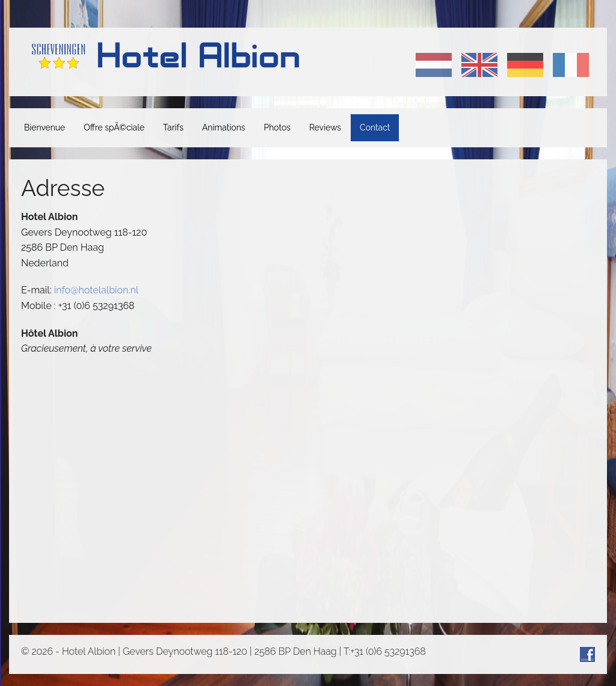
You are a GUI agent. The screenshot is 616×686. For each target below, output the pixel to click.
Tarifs (173, 127)
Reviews (325, 127)
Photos (277, 127)
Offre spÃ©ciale (114, 127)
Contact (375, 127)
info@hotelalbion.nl (96, 290)
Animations (224, 127)
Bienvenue (45, 127)
